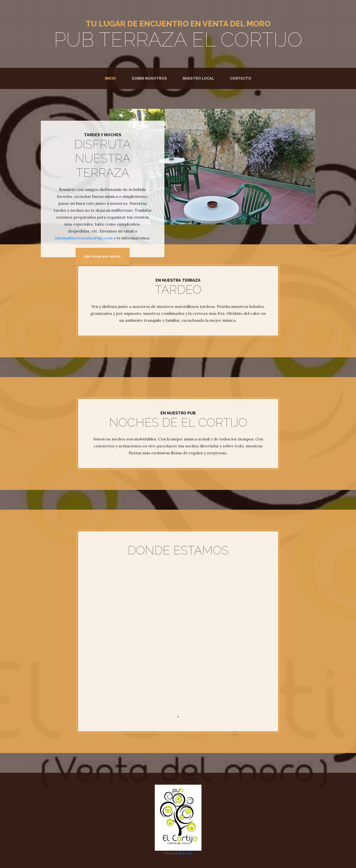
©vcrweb (186, 853)
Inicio (111, 78)
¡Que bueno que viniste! (103, 256)
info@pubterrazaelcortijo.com (84, 238)
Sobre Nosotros (149, 78)
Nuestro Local (198, 78)
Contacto (241, 78)
